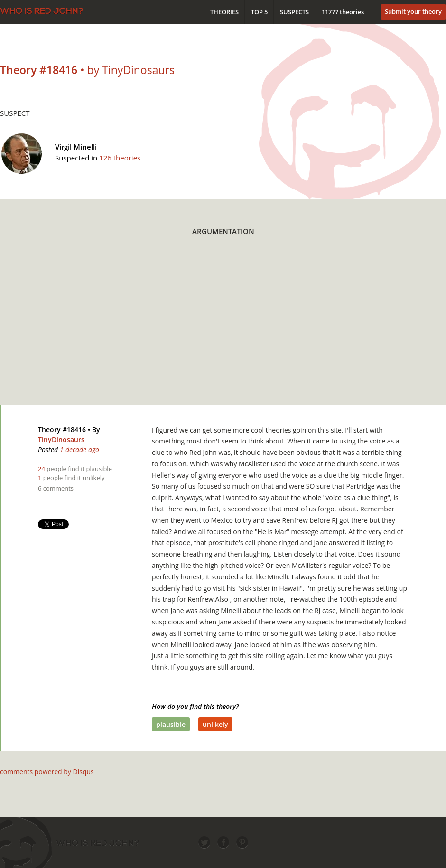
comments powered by (47, 771)
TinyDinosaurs (61, 439)
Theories (224, 12)
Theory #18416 (62, 429)
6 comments (56, 488)
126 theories (120, 158)
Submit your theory (413, 11)
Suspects (294, 12)
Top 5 (259, 12)
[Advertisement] (207, 326)
